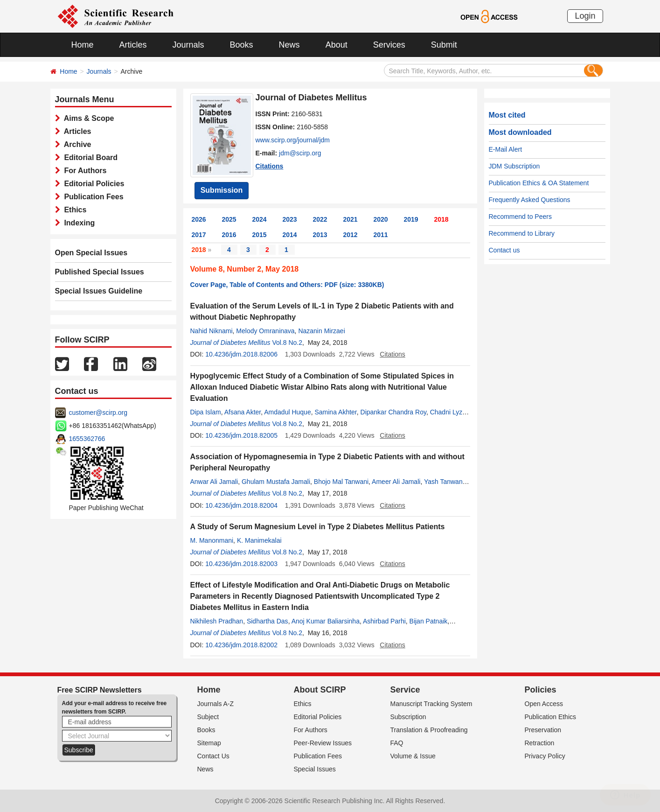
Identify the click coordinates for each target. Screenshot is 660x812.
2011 (381, 235)
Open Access (544, 704)
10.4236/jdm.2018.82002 (241, 645)
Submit (444, 45)
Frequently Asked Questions (530, 200)
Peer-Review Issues (323, 743)
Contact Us (213, 756)
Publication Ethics (551, 717)
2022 (320, 219)
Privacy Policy (545, 756)
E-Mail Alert (506, 149)
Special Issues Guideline (99, 291)
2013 (320, 235)
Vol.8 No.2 (287, 343)
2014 (290, 235)
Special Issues (315, 769)
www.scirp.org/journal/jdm (293, 140)
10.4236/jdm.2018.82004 (241, 505)
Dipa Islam (206, 412)
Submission (222, 190)
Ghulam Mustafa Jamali (276, 482)
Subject (208, 717)
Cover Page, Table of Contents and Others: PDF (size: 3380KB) (287, 285)
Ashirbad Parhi (384, 621)
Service (405, 690)
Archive (76, 144)
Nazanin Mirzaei (321, 331)
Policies (541, 690)
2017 (199, 235)
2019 (411, 219)
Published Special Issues (100, 272)
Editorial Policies (92, 184)
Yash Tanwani (444, 482)
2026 (199, 219)
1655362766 (87, 439)
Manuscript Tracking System (431, 704)
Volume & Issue (413, 756)
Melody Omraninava (265, 331)
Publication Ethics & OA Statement (539, 183)
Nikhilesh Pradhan (217, 621)
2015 (260, 235)
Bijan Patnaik (429, 621)
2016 (229, 235)
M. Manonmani (212, 540)
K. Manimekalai (259, 540)
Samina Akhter (335, 412)
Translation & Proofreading (429, 730)
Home (83, 45)
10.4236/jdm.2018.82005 (241, 435)
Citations (270, 166)
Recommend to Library (522, 233)
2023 (290, 219)
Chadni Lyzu (448, 412)
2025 (229, 219)
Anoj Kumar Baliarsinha (326, 621)
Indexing (78, 223)
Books (242, 45)
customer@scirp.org (98, 413)
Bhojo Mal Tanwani (341, 482)
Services (389, 45)
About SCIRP (320, 690)
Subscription (408, 717)
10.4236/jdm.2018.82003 (241, 564)
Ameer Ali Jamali (396, 482)
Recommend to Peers (520, 217)
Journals (188, 45)
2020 (381, 219)
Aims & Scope (87, 118)
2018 (441, 219)
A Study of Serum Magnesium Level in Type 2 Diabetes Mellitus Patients (318, 527)
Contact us (504, 250)
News (289, 45)
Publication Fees (92, 197)
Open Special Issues (91, 253)
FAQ (397, 743)
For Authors (83, 171)
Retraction (540, 743)
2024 (260, 219)
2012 (351, 235)
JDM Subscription (514, 166)
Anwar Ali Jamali (214, 482)
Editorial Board (89, 157)
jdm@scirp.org (300, 153)
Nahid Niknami (212, 331)
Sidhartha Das (267, 621)
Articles (133, 45)
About (337, 45)
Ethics (73, 210)
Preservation (543, 730)
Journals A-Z (216, 704)
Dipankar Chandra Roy (393, 412)
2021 (351, 219)
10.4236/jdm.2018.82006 (241, 354)
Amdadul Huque (287, 412)
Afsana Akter (243, 412)
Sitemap (209, 743)
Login (585, 16)
